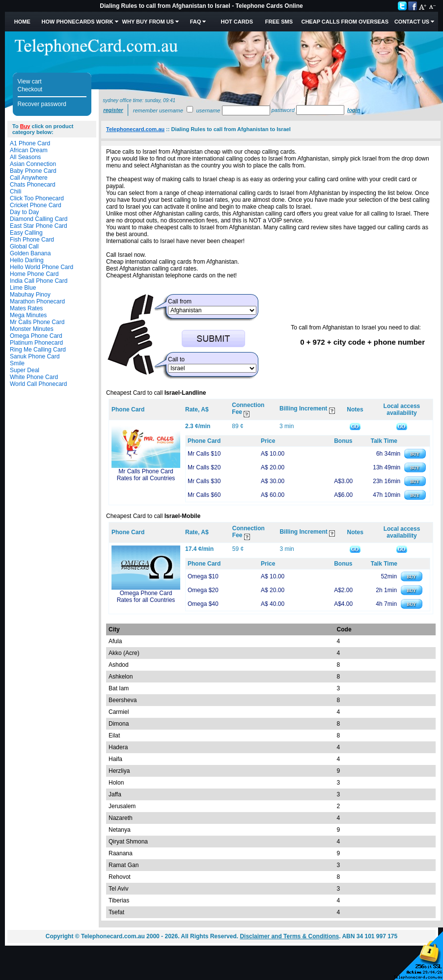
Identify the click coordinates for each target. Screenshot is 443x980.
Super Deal (25, 370)
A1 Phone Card (30, 143)
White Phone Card (34, 377)
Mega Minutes (28, 315)
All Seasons (25, 157)
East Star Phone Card (39, 226)
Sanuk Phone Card (35, 356)
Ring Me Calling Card (38, 350)
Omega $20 (203, 590)
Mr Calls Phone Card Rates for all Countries (146, 475)
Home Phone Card (34, 274)
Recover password (42, 104)
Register (113, 110)
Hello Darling (27, 260)
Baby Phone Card (33, 171)
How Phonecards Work (77, 22)
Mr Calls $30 (204, 481)
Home (22, 22)
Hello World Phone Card (42, 267)
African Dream (29, 150)
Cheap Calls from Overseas (345, 22)
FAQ (196, 22)
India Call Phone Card (39, 281)
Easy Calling (26, 233)
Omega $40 (203, 604)
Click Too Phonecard (37, 198)
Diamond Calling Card (39, 219)
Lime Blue (23, 288)
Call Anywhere (29, 178)
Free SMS (279, 22)
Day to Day (24, 212)
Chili (15, 191)
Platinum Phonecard (36, 343)
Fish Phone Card (32, 240)
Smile (17, 363)
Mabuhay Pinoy (30, 295)
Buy (25, 126)
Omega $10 (203, 576)
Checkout (30, 89)
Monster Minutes (32, 329)
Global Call (24, 246)
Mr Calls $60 (204, 495)
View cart (30, 82)
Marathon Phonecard (37, 301)
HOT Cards (237, 22)
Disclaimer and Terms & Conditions (289, 936)
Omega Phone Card (36, 336)
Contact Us (412, 22)
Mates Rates (26, 308)
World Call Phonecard (39, 384)
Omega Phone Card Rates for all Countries (146, 597)
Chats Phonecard (33, 185)
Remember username (158, 110)
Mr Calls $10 (204, 454)
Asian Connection (33, 164)
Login (354, 110)
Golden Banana (30, 253)
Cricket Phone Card (36, 205)
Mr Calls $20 (204, 467)
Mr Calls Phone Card (37, 322)
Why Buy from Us (148, 22)
